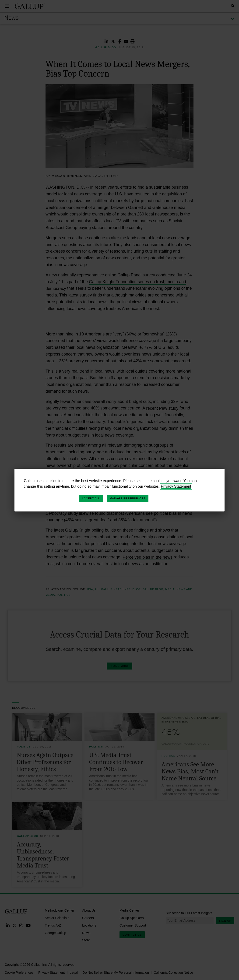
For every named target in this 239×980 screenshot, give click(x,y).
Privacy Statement (176, 486)
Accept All (91, 498)
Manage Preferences (128, 498)
